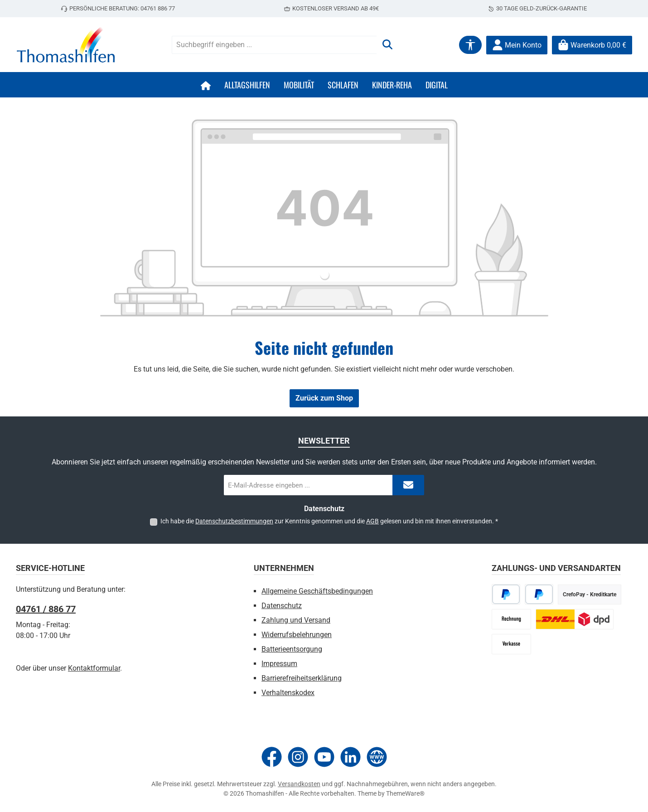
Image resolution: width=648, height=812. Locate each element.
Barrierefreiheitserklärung (302, 678)
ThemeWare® (405, 793)
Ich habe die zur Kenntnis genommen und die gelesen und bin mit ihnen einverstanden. (329, 521)
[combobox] (274, 45)
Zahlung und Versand (296, 620)
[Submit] (408, 485)
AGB (372, 521)
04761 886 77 (158, 8)
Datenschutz (282, 606)
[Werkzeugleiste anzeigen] (470, 45)
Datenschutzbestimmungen (234, 521)
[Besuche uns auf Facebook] (272, 757)
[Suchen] (387, 45)
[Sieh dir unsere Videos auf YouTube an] (324, 757)
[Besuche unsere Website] (377, 757)
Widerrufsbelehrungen (297, 635)
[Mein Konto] (517, 45)
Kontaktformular (94, 668)
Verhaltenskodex (288, 693)
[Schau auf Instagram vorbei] (298, 757)
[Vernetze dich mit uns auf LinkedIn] (351, 757)
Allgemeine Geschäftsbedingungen (317, 591)
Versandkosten (299, 784)
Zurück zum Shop (324, 398)
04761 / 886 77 (46, 609)
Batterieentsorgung (292, 649)
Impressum (279, 664)
